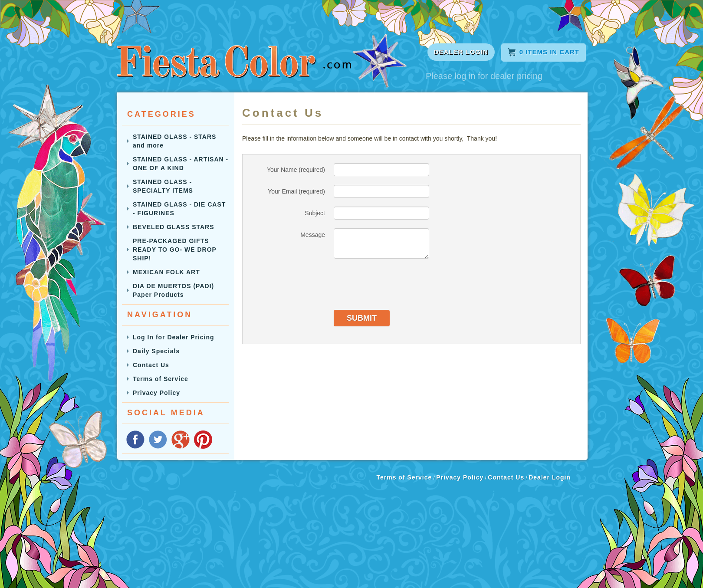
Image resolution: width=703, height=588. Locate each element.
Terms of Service (161, 379)
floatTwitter (158, 440)
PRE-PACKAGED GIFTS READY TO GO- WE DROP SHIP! (175, 250)
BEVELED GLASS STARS (174, 227)
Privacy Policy (156, 393)
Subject (315, 213)
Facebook (135, 440)
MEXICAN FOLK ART (166, 272)
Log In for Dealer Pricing (174, 337)
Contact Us (151, 365)
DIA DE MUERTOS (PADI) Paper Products (173, 290)
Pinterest (203, 440)
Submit (362, 318)
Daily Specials (156, 351)
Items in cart (544, 52)
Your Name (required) (296, 170)
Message (313, 235)
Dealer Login (550, 477)
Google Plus (181, 440)
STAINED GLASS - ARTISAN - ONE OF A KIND (181, 164)
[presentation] (400, 284)
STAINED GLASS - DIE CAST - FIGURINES (179, 209)
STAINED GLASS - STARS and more (174, 141)
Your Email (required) (296, 191)
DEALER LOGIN (461, 52)
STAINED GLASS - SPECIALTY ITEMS (163, 186)
